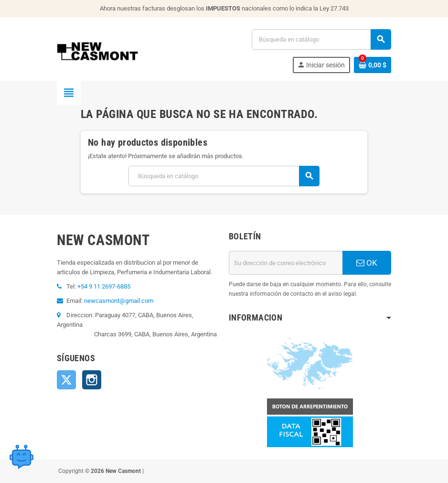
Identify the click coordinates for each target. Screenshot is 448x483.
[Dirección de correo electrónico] (286, 263)
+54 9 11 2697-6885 (104, 286)
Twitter (66, 380)
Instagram (92, 380)
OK (367, 263)
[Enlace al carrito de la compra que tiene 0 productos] (373, 65)
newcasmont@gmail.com (119, 301)
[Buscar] (321, 39)
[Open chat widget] (21, 457)
